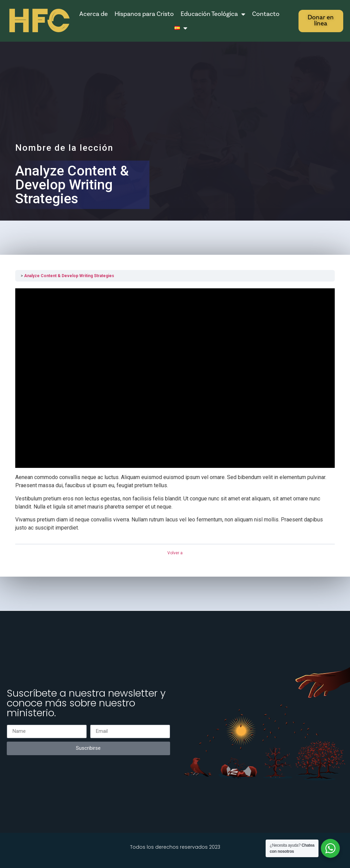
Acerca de (94, 14)
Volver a (175, 553)
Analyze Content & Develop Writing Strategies (69, 276)
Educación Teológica (213, 14)
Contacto (266, 14)
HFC (38, 22)
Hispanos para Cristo (144, 14)
